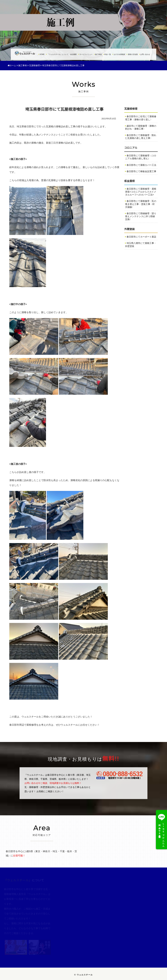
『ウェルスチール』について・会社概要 (61, 54)
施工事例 (98, 54)
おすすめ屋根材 (119, 54)
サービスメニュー (85, 54)
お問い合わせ (145, 54)
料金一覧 (107, 54)
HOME (42, 54)
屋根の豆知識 (132, 54)
